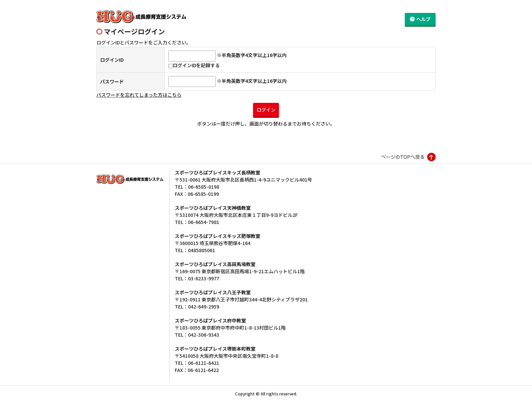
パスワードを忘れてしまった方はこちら (139, 103)
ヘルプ (423, 19)
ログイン (266, 117)
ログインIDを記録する (194, 73)
